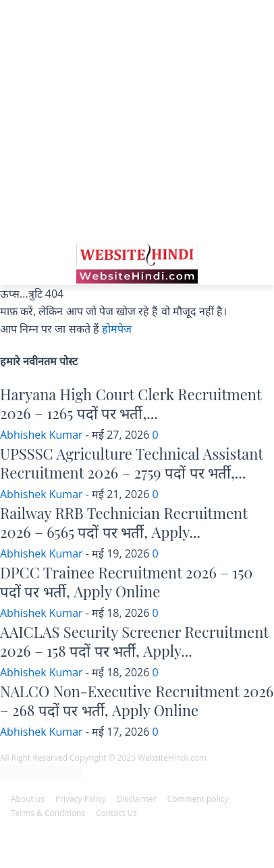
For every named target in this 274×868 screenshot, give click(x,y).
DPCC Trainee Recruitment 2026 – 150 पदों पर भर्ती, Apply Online (127, 582)
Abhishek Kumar (42, 435)
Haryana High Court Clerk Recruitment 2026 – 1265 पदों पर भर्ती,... (131, 404)
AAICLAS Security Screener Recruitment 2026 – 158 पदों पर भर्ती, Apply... (134, 642)
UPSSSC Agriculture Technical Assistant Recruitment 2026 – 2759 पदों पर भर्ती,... (132, 463)
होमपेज (117, 329)
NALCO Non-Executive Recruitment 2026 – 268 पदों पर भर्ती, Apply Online (137, 701)
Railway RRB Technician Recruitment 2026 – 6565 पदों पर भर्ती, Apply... (124, 523)
